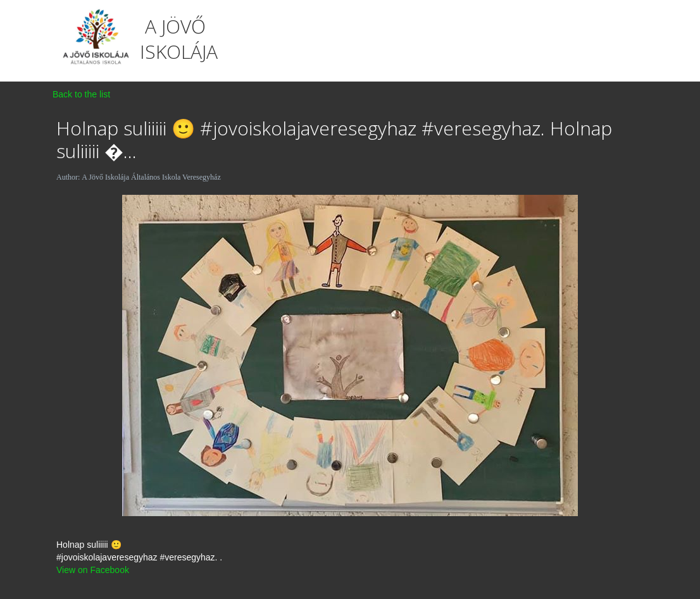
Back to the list (81, 94)
